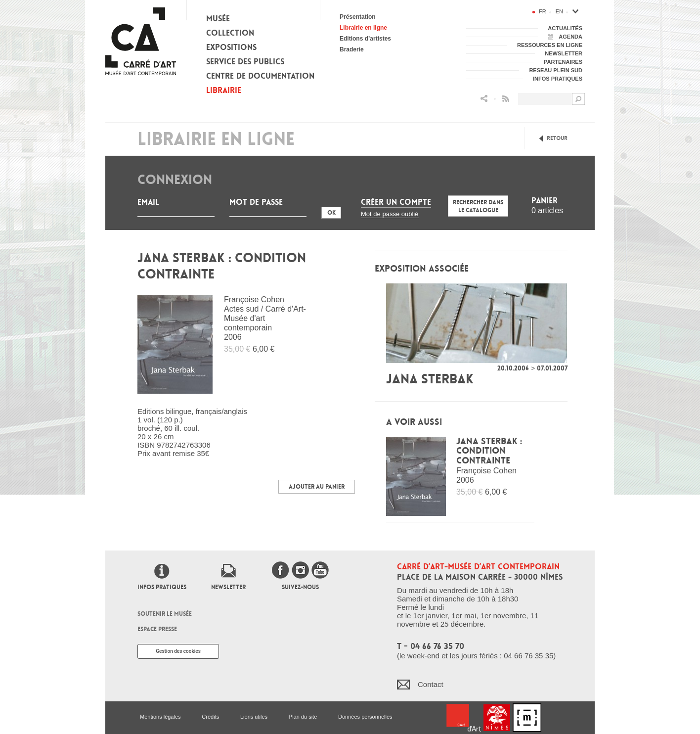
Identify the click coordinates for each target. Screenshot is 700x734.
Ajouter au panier (317, 487)
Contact (431, 684)
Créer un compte (396, 202)
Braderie (352, 49)
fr (543, 11)
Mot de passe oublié (390, 214)
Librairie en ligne (363, 28)
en (559, 11)
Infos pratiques (162, 587)
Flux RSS (506, 99)
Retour (557, 138)
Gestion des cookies (178, 651)
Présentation (358, 17)
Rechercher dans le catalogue (478, 206)
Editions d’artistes (365, 39)
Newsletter (228, 587)
